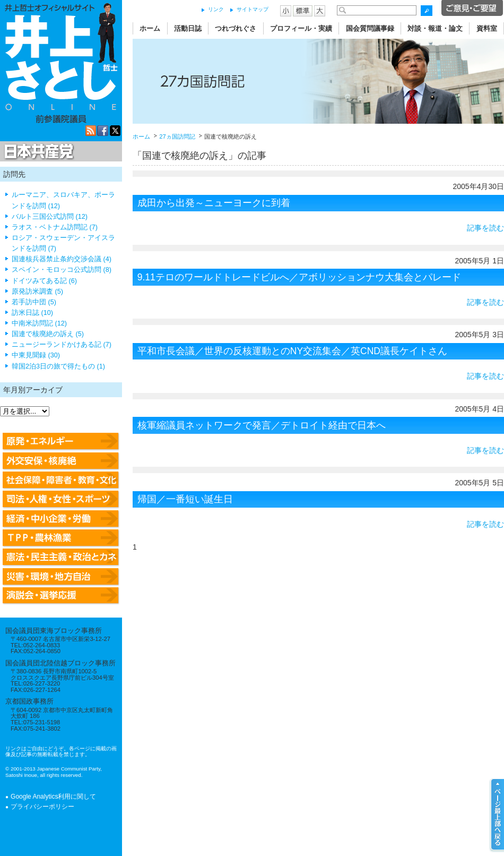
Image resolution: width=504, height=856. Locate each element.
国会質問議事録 (370, 28)
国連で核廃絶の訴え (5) (48, 334)
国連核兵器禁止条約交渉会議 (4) (62, 259)
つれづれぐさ (236, 28)
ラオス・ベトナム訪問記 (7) (55, 227)
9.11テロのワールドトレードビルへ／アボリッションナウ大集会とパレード (299, 277)
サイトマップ (253, 9)
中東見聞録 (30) (36, 355)
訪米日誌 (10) (32, 313)
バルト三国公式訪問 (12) (50, 217)
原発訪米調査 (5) (37, 292)
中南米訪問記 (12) (39, 323)
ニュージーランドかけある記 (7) (62, 345)
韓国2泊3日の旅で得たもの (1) (58, 366)
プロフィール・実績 (301, 28)
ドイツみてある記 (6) (44, 281)
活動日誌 (188, 28)
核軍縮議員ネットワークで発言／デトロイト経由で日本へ (262, 425)
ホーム (150, 28)
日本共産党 (37, 152)
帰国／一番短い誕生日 (185, 499)
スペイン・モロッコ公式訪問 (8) (62, 270)
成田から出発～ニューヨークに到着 (214, 203)
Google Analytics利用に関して (53, 797)
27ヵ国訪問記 (177, 136)
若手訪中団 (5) (34, 302)
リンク (216, 9)
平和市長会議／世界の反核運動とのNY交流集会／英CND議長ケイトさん (292, 351)
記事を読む (485, 228)
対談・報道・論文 (435, 28)
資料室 (487, 28)
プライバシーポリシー (42, 807)
